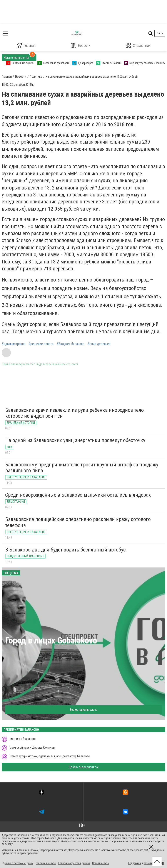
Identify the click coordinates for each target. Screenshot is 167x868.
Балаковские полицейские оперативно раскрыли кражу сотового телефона (78, 522)
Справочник (138, 46)
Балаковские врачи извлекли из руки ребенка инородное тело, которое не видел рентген (75, 413)
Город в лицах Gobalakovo (51, 641)
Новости (81, 46)
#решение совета (41, 344)
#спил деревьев (99, 344)
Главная (26, 46)
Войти (160, 33)
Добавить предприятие (84, 767)
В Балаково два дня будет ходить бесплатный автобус (65, 550)
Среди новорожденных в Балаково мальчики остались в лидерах (78, 495)
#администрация (13, 344)
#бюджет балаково (71, 344)
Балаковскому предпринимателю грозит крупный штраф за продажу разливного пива (82, 468)
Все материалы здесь (84, 710)
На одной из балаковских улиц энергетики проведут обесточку (75, 440)
